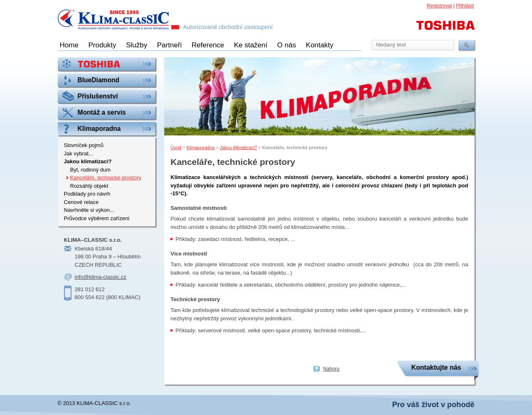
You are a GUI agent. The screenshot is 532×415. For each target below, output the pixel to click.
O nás (287, 45)
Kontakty (320, 45)
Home (69, 45)
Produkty (102, 45)
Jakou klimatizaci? (238, 147)
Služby (137, 45)
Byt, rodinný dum (91, 170)
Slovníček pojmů (84, 145)
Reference (208, 45)
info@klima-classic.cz (101, 277)
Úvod (176, 147)
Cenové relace (81, 202)
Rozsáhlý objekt (89, 186)
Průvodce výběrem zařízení (97, 218)
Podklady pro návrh (87, 194)
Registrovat (440, 6)
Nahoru (331, 369)
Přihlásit (465, 6)
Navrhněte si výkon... (89, 210)
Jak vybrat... (79, 153)
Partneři (170, 45)
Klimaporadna (200, 147)
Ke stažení (251, 45)
